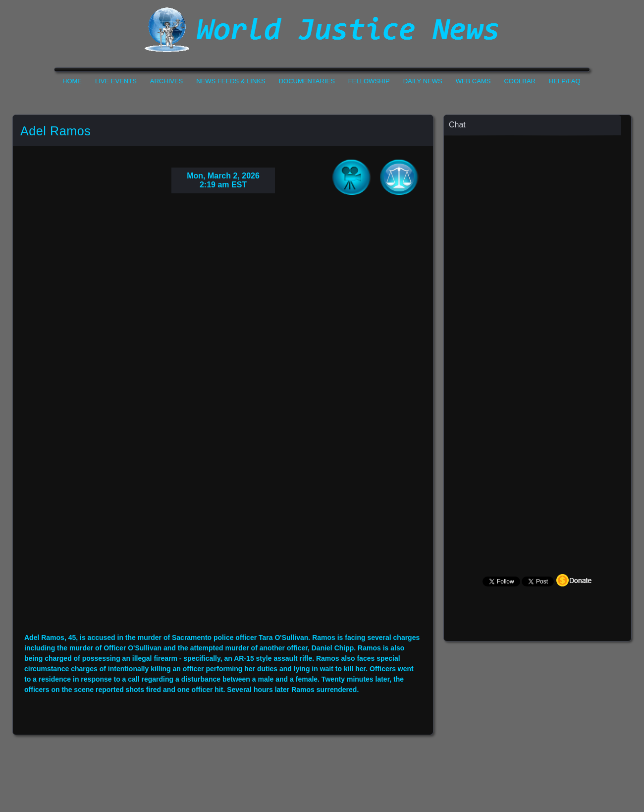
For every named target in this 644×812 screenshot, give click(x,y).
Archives (166, 81)
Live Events (116, 81)
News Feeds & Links (231, 81)
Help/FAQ (565, 81)
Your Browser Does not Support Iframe (538, 330)
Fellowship (369, 81)
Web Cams (473, 81)
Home (72, 81)
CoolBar (520, 81)
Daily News (423, 81)
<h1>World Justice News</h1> (322, 30)
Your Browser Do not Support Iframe (223, 421)
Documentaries (307, 81)
